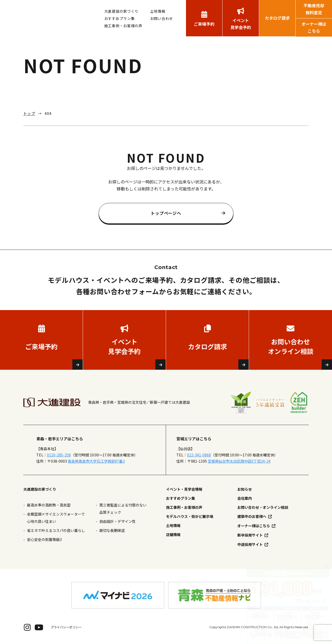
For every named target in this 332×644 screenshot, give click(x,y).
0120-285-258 (59, 455)
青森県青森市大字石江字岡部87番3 (96, 461)
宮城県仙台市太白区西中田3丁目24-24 (239, 461)
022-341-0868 (199, 455)
